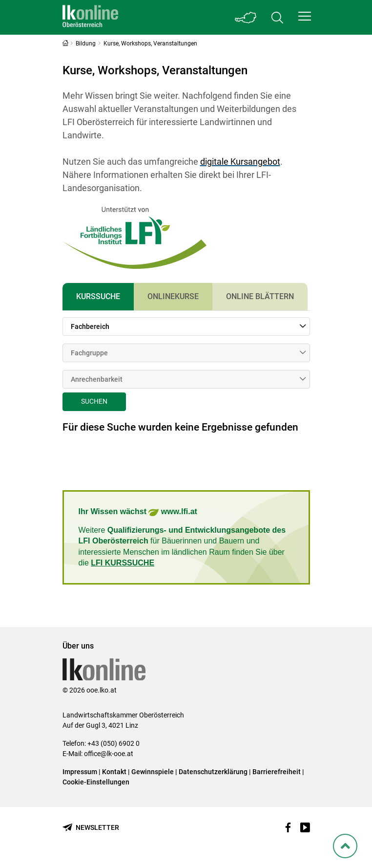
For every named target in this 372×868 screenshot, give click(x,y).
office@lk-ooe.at (109, 754)
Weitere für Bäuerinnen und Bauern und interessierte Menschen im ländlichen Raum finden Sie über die (182, 546)
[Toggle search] (277, 17)
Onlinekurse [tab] (173, 296)
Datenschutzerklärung (213, 772)
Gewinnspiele (153, 772)
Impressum (80, 772)
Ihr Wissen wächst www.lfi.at (138, 512)
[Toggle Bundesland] (246, 17)
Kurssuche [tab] (98, 296)
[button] (305, 16)
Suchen (94, 401)
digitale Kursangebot (240, 162)
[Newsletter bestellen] (91, 828)
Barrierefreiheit (277, 772)
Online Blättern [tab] (260, 296)
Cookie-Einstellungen (96, 782)
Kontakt (114, 772)
